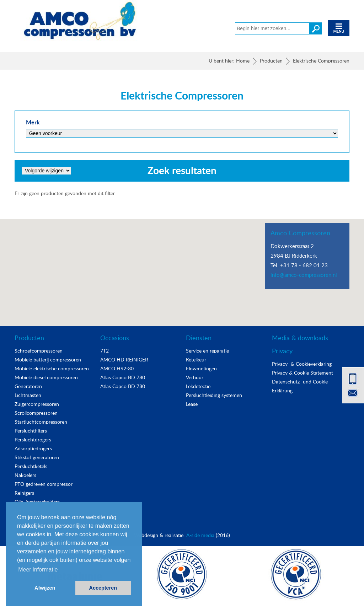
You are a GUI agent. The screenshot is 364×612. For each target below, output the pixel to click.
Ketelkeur (196, 359)
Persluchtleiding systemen (214, 395)
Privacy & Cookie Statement (303, 373)
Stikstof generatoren (37, 457)
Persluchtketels (31, 466)
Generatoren (28, 386)
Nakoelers (25, 475)
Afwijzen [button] (45, 588)
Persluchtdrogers (33, 439)
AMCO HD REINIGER (124, 359)
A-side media (200, 535)
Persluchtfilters (31, 431)
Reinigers (24, 493)
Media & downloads (300, 338)
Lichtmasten (28, 395)
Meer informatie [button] (38, 570)
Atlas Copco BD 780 (123, 377)
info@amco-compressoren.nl (304, 275)
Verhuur (195, 377)
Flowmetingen (201, 368)
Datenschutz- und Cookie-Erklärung (301, 386)
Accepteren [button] (103, 588)
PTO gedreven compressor (44, 484)
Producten (29, 338)
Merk (33, 122)
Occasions (115, 338)
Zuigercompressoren (37, 404)
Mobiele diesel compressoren (46, 377)
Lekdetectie (198, 386)
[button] (182, 266)
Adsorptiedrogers (33, 448)
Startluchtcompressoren (41, 422)
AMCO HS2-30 (117, 368)
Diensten (199, 338)
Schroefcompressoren (39, 351)
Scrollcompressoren (36, 413)
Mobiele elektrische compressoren (52, 368)
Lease (192, 404)
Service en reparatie (207, 351)
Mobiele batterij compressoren (48, 359)
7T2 (105, 351)
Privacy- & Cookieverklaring (302, 364)
